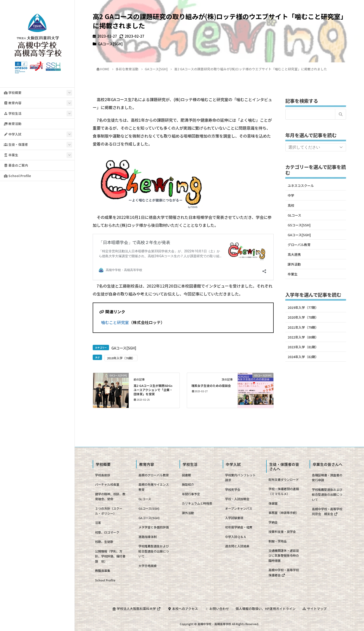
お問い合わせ (217, 609)
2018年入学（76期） (121, 358)
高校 (291, 205)
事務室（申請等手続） (284, 513)
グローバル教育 (299, 245)
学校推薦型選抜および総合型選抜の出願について (154, 551)
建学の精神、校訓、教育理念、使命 (110, 496)
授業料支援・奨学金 (282, 532)
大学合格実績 (148, 566)
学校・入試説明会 (237, 499)
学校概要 (13, 93)
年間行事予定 (191, 494)
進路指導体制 (148, 537)
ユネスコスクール (301, 185)
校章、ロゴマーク (107, 532)
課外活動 (294, 264)
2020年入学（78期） (303, 317)
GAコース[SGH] (110, 44)
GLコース (294, 215)
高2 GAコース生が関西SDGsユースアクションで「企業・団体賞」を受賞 (153, 390)
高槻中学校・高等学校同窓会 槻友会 (327, 511)
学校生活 (13, 113)
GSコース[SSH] (299, 225)
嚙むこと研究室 (115, 322)
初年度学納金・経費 (239, 527)
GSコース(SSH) (149, 508)
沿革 (98, 523)
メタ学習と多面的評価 (154, 527)
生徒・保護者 (16, 144)
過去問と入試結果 (237, 546)
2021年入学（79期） (303, 327)
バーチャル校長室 (107, 484)
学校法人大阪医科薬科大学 (136, 609)
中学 (291, 195)
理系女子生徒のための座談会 (211, 386)
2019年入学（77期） (303, 307)
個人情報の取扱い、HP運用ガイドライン (266, 609)
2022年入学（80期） (303, 337)
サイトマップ (315, 609)
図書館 (186, 475)
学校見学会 (233, 490)
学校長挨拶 (103, 475)
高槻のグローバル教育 (154, 475)
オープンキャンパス (239, 508)
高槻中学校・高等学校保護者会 (284, 572)
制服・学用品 (278, 541)
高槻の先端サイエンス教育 (154, 487)
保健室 (273, 503)
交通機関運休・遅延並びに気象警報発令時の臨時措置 (284, 556)
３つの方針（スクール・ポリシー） (109, 511)
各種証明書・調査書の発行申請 (327, 478)
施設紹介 (188, 484)
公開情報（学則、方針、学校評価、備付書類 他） (110, 556)
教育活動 (13, 124)
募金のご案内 (16, 165)
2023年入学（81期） (303, 347)
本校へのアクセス (183, 609)
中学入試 (13, 134)
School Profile (17, 176)
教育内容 (13, 103)
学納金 (273, 522)
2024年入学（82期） (303, 357)
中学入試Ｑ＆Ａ (236, 537)
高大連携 (294, 254)
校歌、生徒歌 (104, 542)
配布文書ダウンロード (284, 479)
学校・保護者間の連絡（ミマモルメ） (284, 491)
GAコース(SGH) (149, 518)
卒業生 (11, 155)
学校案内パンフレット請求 (240, 478)
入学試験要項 (234, 518)
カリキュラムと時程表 (197, 503)
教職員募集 (103, 571)
